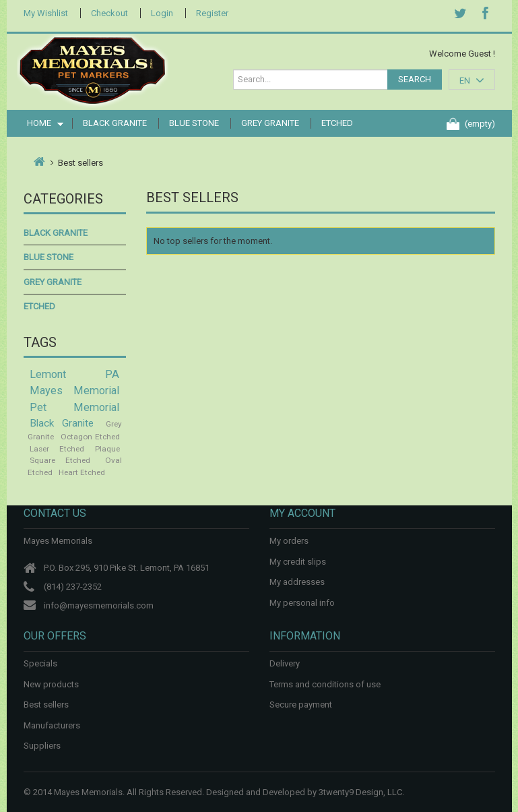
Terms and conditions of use (325, 684)
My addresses (297, 582)
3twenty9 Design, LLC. (361, 792)
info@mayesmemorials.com (99, 605)
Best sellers (46, 705)
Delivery (285, 663)
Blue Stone (194, 123)
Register (212, 13)
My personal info (302, 603)
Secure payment (301, 705)
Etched (337, 123)
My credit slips (298, 562)
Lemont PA (74, 374)
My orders (289, 541)
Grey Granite (270, 123)
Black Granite (115, 123)
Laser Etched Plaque (75, 449)
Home (40, 123)
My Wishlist (46, 13)
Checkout (109, 13)
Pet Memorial (74, 407)
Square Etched (60, 460)
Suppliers (42, 746)
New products (51, 684)
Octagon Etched (90, 437)
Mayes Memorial (74, 391)
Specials (40, 663)
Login (162, 13)
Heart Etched (82, 472)
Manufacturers (52, 725)
